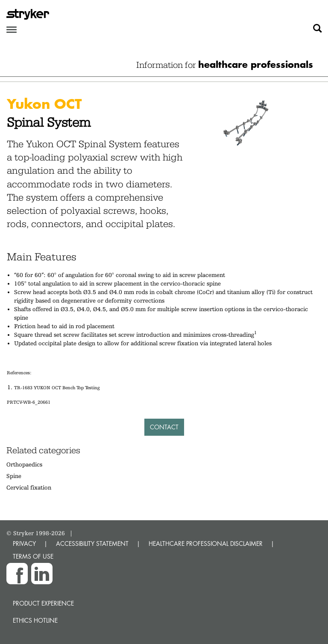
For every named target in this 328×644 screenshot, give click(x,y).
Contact (164, 427)
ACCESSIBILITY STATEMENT (92, 543)
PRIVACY (24, 543)
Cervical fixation (29, 487)
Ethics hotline (35, 620)
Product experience (43, 603)
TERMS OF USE (33, 556)
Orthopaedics (24, 464)
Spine (14, 476)
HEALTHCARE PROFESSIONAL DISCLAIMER (206, 543)
